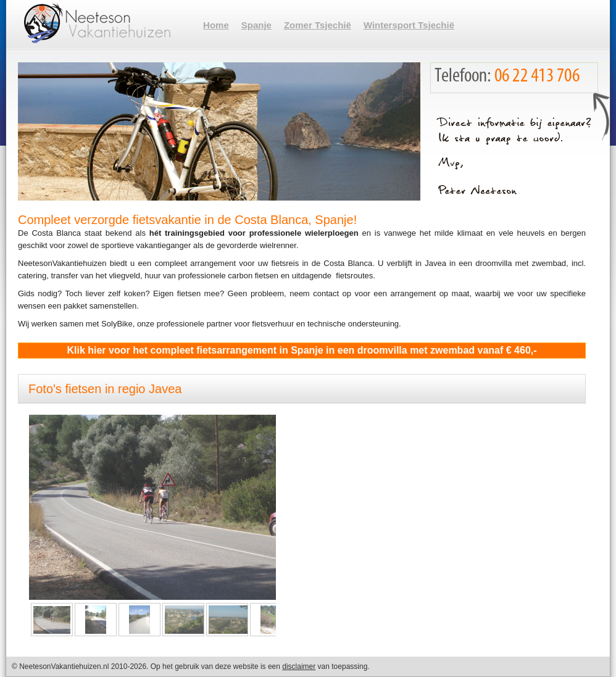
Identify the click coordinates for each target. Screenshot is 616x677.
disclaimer (299, 667)
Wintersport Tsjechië (409, 25)
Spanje (256, 25)
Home (216, 25)
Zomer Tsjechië (318, 25)
